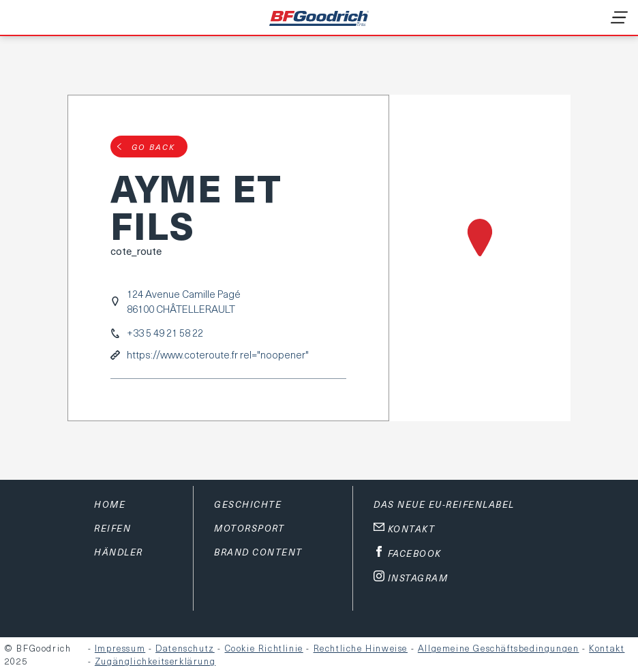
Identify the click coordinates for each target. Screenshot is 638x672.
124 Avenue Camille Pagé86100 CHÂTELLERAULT (184, 301)
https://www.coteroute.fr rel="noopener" (218, 355)
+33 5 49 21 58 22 (165, 333)
